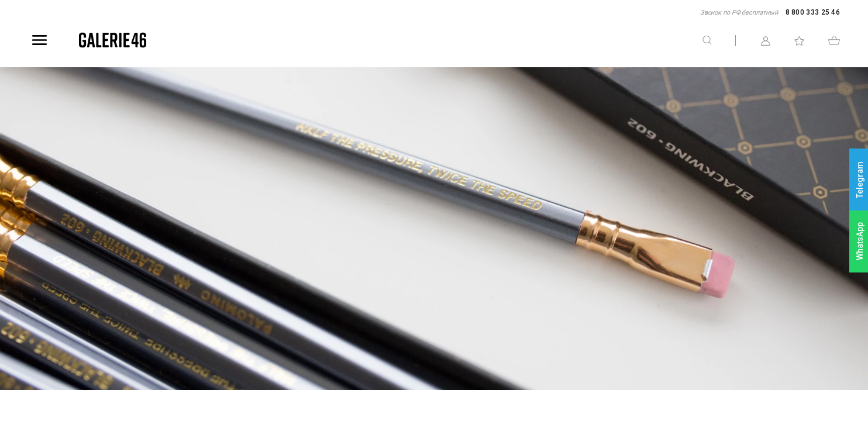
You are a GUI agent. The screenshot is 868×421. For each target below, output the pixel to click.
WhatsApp (860, 241)
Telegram (860, 180)
